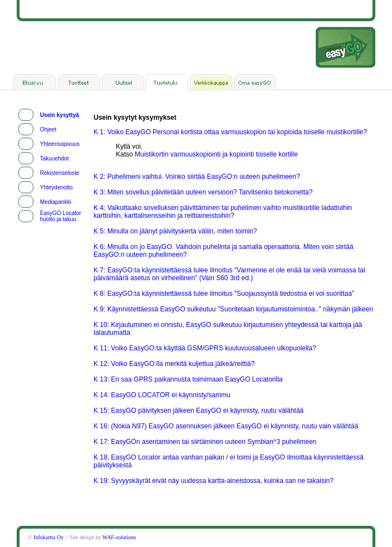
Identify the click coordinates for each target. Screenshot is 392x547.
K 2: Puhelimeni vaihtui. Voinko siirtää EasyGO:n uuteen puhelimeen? (197, 177)
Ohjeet (48, 130)
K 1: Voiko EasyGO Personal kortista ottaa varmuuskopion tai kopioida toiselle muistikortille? (230, 132)
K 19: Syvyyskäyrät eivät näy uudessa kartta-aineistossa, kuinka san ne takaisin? (214, 481)
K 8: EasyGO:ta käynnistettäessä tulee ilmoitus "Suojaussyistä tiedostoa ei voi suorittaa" (224, 294)
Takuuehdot (55, 158)
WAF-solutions (119, 537)
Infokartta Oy (48, 537)
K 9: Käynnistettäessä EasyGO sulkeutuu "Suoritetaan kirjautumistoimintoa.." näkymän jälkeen (233, 309)
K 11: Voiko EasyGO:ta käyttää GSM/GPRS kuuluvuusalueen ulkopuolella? (205, 348)
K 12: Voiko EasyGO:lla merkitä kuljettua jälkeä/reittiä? (174, 364)
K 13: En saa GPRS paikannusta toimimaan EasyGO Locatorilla (188, 379)
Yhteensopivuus (60, 144)
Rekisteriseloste (60, 173)
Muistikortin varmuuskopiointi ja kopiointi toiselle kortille (216, 154)
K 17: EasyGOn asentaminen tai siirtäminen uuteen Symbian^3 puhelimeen (205, 442)
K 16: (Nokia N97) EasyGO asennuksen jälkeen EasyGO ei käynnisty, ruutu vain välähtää (226, 426)
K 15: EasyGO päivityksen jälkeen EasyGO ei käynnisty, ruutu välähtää (199, 411)
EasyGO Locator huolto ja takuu (61, 216)
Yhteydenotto (57, 187)
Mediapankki (56, 202)
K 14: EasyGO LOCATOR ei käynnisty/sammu (162, 395)
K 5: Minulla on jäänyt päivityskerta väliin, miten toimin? (175, 231)
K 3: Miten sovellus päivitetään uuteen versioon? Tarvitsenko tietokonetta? (203, 192)
